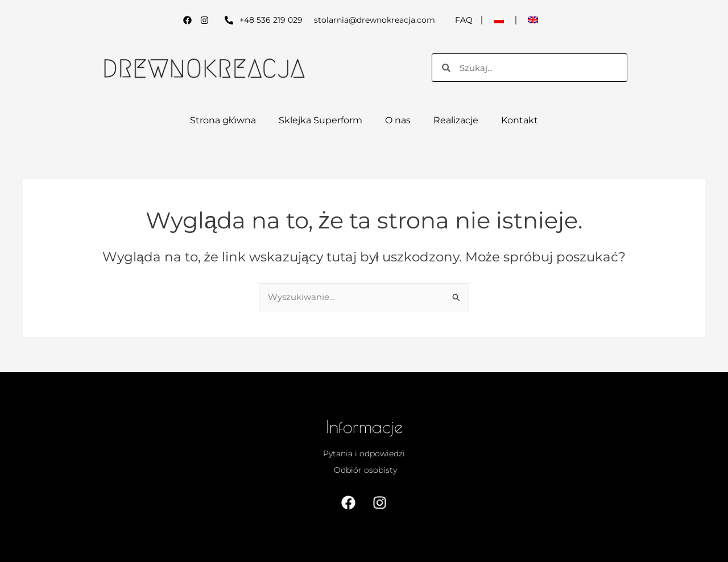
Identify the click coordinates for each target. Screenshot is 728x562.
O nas (398, 120)
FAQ (464, 20)
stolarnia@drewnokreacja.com (375, 20)
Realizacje (456, 120)
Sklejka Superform (320, 120)
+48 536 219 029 (271, 20)
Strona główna (223, 120)
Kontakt (520, 120)
